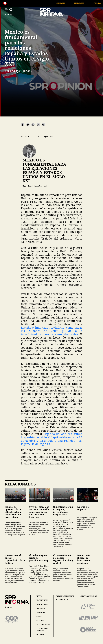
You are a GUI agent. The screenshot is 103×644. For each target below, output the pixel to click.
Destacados (87, 3)
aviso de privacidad (65, 596)
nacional (41, 608)
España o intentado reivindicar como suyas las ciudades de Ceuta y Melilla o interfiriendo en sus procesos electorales (51, 331)
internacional (43, 624)
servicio (40, 620)
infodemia (41, 612)
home (39, 596)
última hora (42, 600)
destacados (42, 604)
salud (39, 616)
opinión (40, 634)
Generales (68, 3)
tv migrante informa (42, 629)
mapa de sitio (62, 600)
